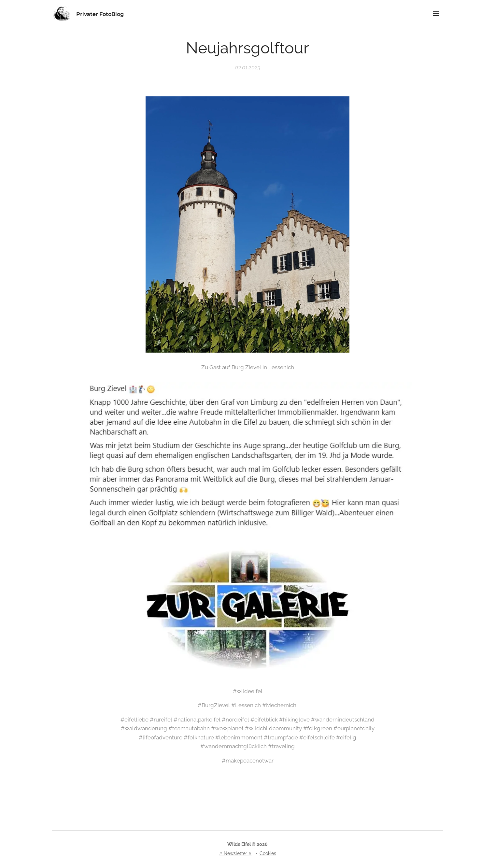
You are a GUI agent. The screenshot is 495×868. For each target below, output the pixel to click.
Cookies (268, 853)
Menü (436, 14)
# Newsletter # (235, 853)
